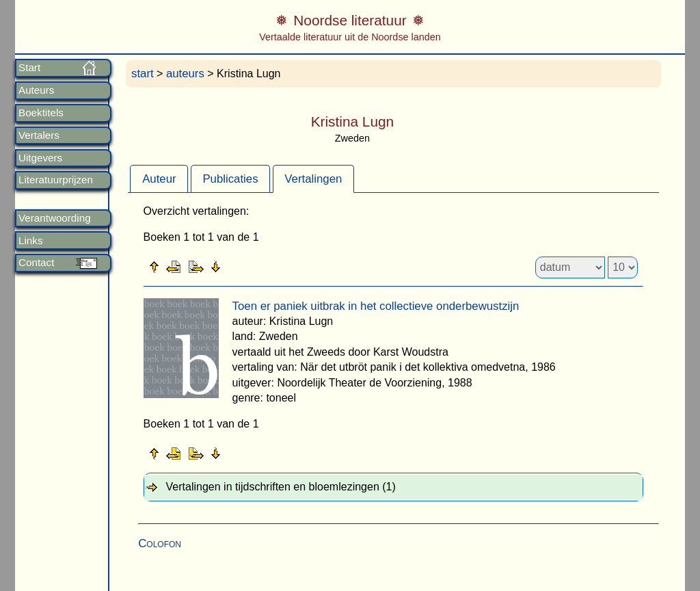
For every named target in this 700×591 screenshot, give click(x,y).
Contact (36, 263)
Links (30, 241)
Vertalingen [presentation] (313, 179)
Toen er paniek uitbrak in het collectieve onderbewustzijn (376, 306)
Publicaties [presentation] (230, 179)
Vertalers (39, 135)
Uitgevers (40, 158)
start (143, 74)
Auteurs (36, 90)
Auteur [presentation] (159, 179)
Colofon (160, 543)
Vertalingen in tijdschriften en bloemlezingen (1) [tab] (281, 487)
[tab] (159, 179)
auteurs (185, 74)
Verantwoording (55, 218)
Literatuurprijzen (56, 180)
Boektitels (41, 113)
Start (29, 68)
